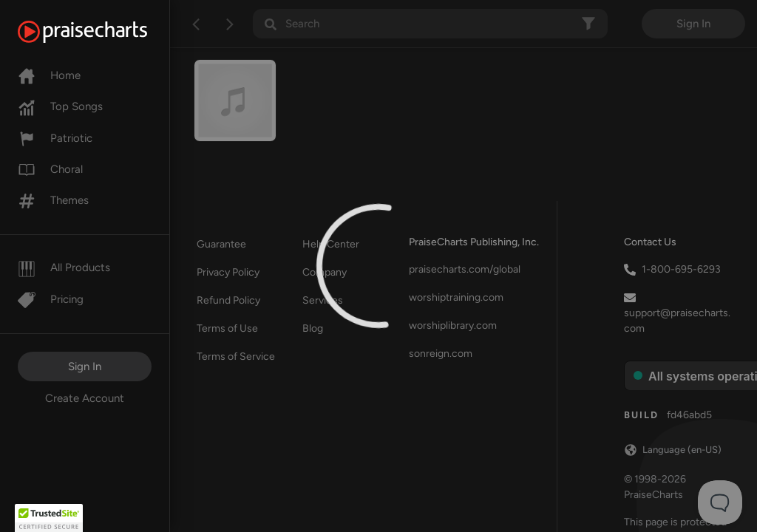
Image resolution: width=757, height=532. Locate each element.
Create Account (85, 398)
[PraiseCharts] (101, 32)
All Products (64, 267)
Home (49, 75)
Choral (50, 169)
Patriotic (55, 138)
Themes (53, 200)
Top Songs (60, 106)
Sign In (85, 366)
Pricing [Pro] (51, 299)
